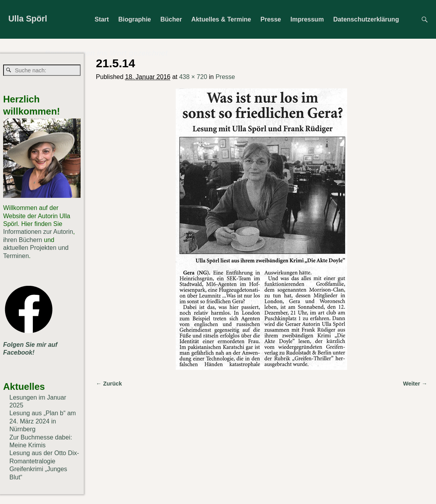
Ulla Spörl (28, 19)
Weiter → (415, 384)
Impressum (307, 19)
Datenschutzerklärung (366, 19)
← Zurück (109, 384)
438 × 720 (193, 77)
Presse (271, 19)
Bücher (171, 19)
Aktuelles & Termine (221, 19)
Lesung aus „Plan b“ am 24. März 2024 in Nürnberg (43, 421)
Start (102, 19)
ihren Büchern (23, 240)
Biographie (135, 19)
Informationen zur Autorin (38, 232)
